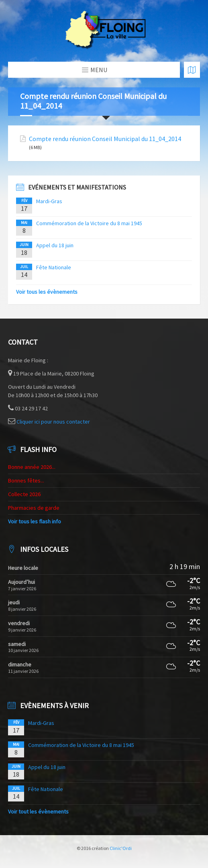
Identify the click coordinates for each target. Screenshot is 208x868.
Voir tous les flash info (35, 521)
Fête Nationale (54, 267)
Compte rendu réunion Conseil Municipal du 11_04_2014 (105, 139)
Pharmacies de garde (34, 508)
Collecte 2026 (24, 494)
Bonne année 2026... (32, 467)
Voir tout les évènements (38, 811)
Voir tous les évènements (47, 292)
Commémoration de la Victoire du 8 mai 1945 (89, 223)
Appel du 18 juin (55, 245)
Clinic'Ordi (121, 848)
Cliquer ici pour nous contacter (53, 422)
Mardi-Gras (49, 201)
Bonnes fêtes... (26, 480)
